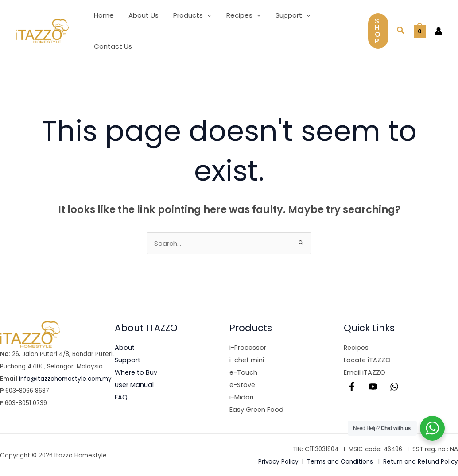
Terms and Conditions (340, 461)
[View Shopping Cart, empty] (420, 31)
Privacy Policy (278, 461)
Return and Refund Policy (421, 461)
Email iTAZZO (365, 372)
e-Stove (243, 384)
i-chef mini (247, 360)
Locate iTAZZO (368, 360)
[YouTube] (373, 386)
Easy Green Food (257, 409)
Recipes (357, 347)
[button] (204, 15)
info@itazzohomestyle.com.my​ (65, 379)
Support (128, 360)
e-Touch (244, 372)
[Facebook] (352, 386)
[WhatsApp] (394, 386)
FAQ (121, 397)
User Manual (135, 384)
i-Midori (241, 397)
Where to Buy (137, 372)
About (125, 347)
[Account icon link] (439, 31)
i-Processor (248, 347)
